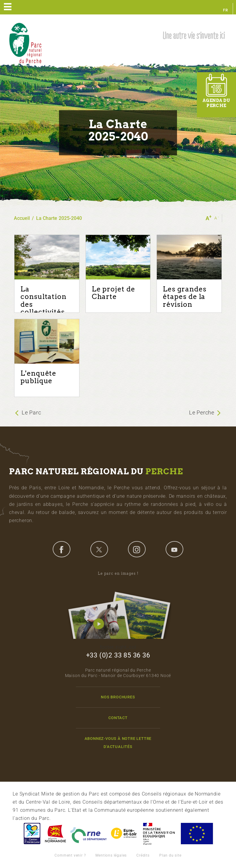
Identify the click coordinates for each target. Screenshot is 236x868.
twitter (99, 549)
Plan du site (170, 855)
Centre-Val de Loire (32, 834)
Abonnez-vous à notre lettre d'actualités (118, 743)
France (159, 834)
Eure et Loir (124, 834)
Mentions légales (111, 855)
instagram (137, 549)
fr (226, 10)
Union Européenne (197, 834)
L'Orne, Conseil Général (88, 834)
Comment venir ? (70, 855)
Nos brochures (118, 697)
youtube (174, 549)
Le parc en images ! (118, 605)
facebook (61, 549)
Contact (118, 718)
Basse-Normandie (55, 834)
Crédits (143, 855)
